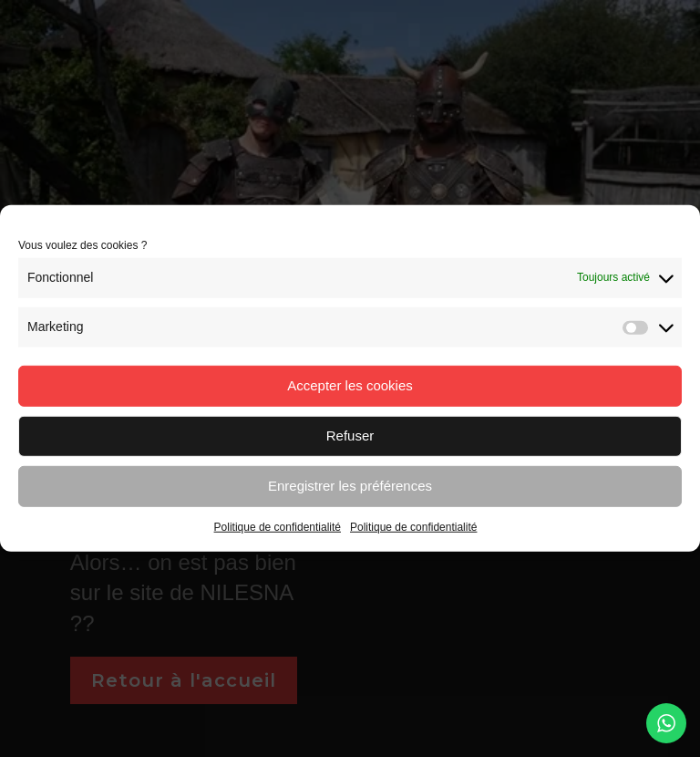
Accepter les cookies (350, 385)
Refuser (350, 436)
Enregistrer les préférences (350, 486)
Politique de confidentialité (278, 526)
